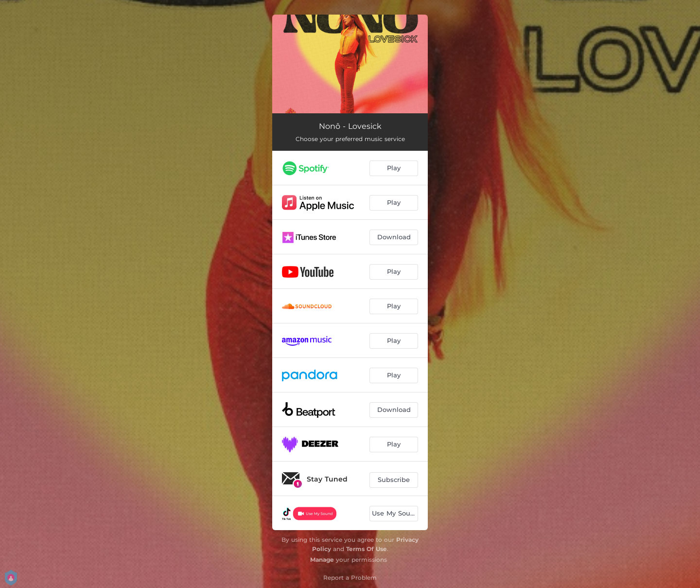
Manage (322, 560)
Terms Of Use (367, 549)
